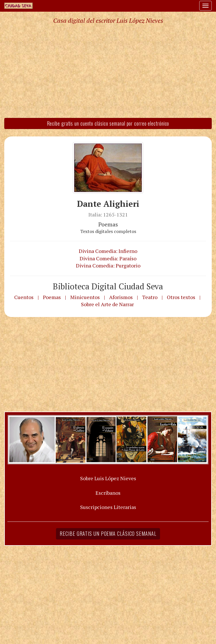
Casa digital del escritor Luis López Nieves (108, 21)
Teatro (150, 297)
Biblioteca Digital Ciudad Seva (108, 286)
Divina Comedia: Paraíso (108, 258)
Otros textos (181, 297)
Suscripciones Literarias (108, 507)
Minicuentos (85, 297)
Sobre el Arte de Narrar (107, 304)
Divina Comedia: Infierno (108, 251)
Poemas (52, 297)
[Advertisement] (108, 71)
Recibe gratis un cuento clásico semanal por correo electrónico (108, 123)
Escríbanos (108, 493)
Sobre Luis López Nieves (108, 478)
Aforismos (121, 297)
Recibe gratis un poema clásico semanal (108, 533)
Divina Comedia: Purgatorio (108, 265)
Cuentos (24, 297)
